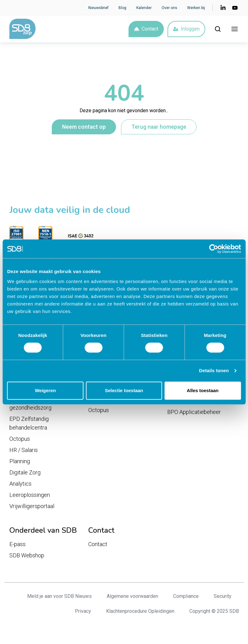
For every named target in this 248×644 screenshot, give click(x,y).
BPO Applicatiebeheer (194, 413)
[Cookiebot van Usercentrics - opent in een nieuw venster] (214, 249)
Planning (20, 463)
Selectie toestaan (124, 390)
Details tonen (214, 370)
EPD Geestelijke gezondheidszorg (30, 405)
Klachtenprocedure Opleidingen (140, 613)
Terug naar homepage (159, 128)
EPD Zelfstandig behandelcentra (29, 425)
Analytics (20, 485)
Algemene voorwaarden (132, 598)
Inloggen (186, 29)
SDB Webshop (27, 557)
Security (223, 598)
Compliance (186, 598)
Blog (122, 8)
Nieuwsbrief (98, 8)
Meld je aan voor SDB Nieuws (59, 598)
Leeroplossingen (30, 496)
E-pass (17, 546)
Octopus (20, 440)
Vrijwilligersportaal (32, 508)
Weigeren (45, 390)
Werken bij (196, 8)
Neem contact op (84, 128)
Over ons (169, 8)
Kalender (144, 8)
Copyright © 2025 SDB (214, 613)
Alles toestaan (203, 390)
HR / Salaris (24, 452)
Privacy (83, 613)
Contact (146, 29)
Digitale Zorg (25, 474)
